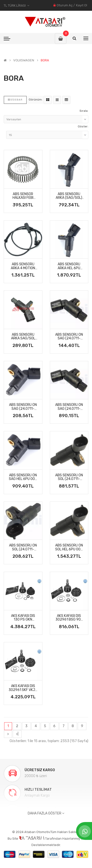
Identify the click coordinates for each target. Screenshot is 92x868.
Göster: (83, 126)
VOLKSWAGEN (24, 60)
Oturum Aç (65, 5)
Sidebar (15, 100)
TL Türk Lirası (16, 6)
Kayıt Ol (82, 5)
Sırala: (84, 111)
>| (17, 734)
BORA (45, 60)
